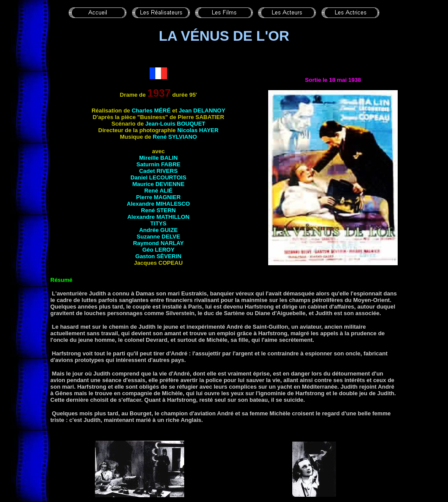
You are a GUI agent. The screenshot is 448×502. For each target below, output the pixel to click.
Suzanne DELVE (158, 237)
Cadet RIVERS (158, 171)
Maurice (158, 184)
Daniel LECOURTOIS (158, 177)
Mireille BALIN (158, 158)
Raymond (158, 243)
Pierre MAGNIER (158, 197)
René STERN (158, 210)
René (159, 191)
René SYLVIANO (175, 137)
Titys (159, 223)
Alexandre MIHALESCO (158, 204)
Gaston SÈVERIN (158, 256)
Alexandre (158, 217)
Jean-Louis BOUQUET (175, 124)
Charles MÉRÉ (151, 111)
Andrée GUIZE (158, 230)
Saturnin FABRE (158, 164)
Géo (158, 250)
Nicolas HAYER (198, 130)
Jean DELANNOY (202, 111)
